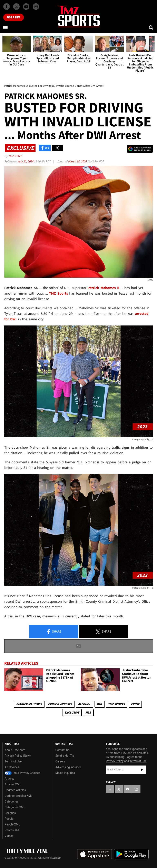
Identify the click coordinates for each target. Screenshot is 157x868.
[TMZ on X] (16, 7)
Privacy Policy (115, 761)
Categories (12, 802)
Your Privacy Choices (22, 773)
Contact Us (62, 750)
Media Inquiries (65, 773)
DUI (99, 704)
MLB (88, 712)
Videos (9, 836)
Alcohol (84, 704)
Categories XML (15, 807)
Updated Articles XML (18, 796)
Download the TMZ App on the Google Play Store (131, 854)
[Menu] (6, 27)
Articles (10, 779)
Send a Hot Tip (65, 756)
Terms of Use (13, 761)
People (9, 819)
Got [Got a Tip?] (14, 17)
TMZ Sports (58, 293)
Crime (135, 704)
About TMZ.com (15, 750)
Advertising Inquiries (68, 767)
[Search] (151, 27)
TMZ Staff (15, 156)
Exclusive (72, 712)
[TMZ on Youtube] (26, 7)
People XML (12, 824)
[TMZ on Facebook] (7, 7)
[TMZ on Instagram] (36, 7)
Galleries (10, 813)
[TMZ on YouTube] (128, 789)
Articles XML (13, 784)
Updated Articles (15, 790)
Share (54, 632)
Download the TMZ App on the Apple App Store (95, 854)
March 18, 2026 (78, 161)
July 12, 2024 (26, 161)
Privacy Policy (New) (18, 756)
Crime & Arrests (60, 704)
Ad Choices (12, 767)
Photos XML (12, 830)
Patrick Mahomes (29, 704)
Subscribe (142, 770)
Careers (60, 761)
